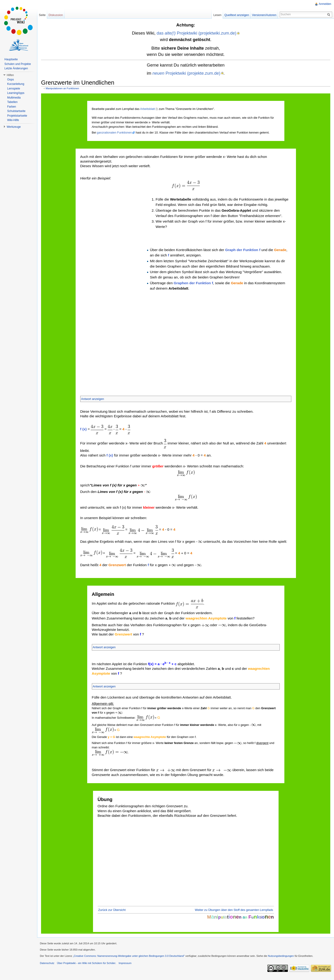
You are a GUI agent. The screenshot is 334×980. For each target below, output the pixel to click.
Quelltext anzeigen (237, 15)
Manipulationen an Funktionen (62, 88)
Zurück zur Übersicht (112, 910)
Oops (11, 80)
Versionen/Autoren (264, 15)
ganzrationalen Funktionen (114, 132)
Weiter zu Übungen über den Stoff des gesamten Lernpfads (234, 910)
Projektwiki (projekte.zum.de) (186, 73)
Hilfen (10, 75)
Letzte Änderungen (16, 68)
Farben (12, 107)
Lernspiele (14, 89)
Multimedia (14, 98)
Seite (42, 15)
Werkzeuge (14, 127)
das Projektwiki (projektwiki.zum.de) (196, 33)
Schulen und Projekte (18, 64)
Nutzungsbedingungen (281, 956)
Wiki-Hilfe (13, 120)
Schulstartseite (16, 111)
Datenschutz (47, 963)
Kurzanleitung (16, 84)
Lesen (217, 15)
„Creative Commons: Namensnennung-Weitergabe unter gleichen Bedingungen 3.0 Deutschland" (129, 956)
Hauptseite (11, 59)
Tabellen (12, 102)
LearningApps (16, 93)
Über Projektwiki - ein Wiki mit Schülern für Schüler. (86, 963)
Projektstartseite (17, 116)
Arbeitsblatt (148, 109)
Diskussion (56, 15)
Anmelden (325, 4)
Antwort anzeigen (93, 399)
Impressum (125, 963)
